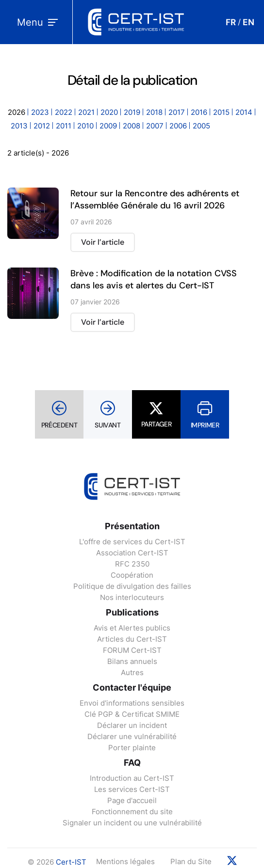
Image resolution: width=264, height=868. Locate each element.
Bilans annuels (132, 661)
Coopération (132, 575)
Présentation (132, 526)
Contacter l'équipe (132, 687)
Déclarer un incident (132, 725)
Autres (132, 672)
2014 (244, 112)
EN (248, 22)
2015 (221, 112)
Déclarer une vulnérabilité (132, 736)
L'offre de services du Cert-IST (132, 542)
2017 (177, 112)
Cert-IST (71, 862)
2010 (85, 126)
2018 (154, 112)
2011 (64, 126)
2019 (132, 112)
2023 (40, 112)
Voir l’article (103, 242)
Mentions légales (125, 861)
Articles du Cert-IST (132, 639)
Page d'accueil (132, 800)
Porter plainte (132, 748)
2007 (155, 126)
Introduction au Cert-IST (132, 778)
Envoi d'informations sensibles (132, 703)
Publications (132, 612)
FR (231, 22)
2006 (178, 126)
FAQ (132, 763)
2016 (199, 112)
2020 (109, 112)
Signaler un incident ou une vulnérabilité (132, 823)
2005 (201, 126)
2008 (132, 126)
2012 (42, 126)
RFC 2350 (132, 564)
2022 (64, 112)
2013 (19, 126)
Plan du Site (191, 861)
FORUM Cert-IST (132, 650)
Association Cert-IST (132, 553)
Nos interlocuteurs (132, 597)
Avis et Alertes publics (132, 628)
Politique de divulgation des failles (132, 586)
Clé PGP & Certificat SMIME (132, 714)
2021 (86, 112)
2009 (108, 126)
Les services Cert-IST (132, 789)
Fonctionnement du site (132, 812)
